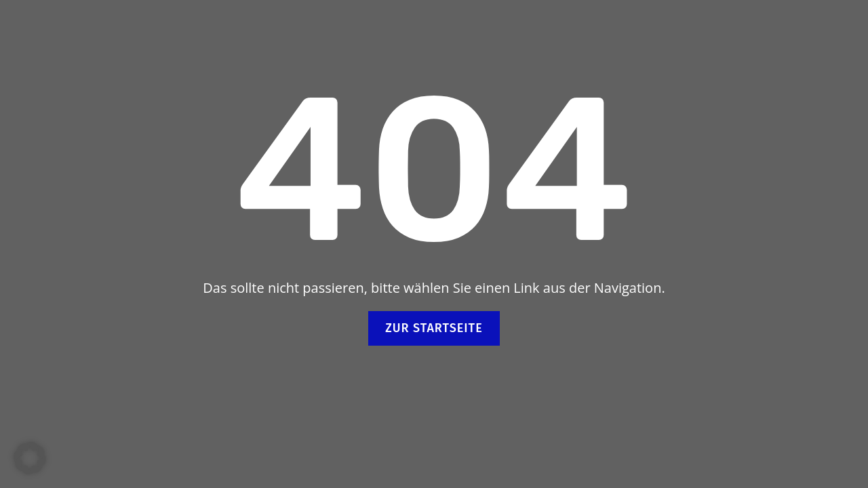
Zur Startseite (434, 328)
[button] (30, 458)
